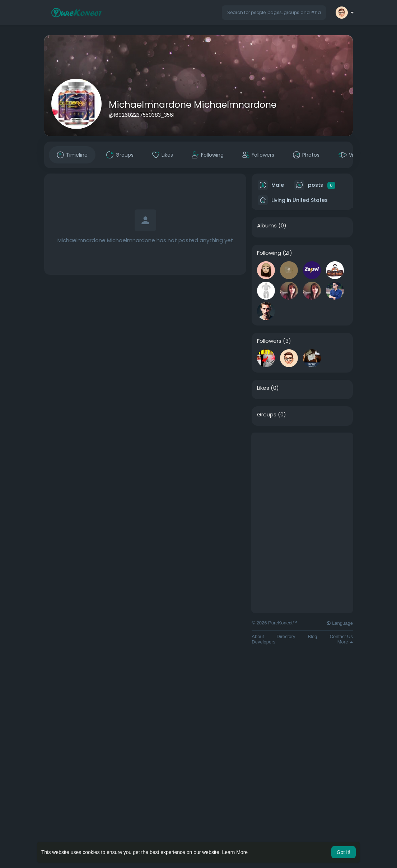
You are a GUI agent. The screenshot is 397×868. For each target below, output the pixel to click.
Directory (286, 636)
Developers (263, 642)
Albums (267, 226)
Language (340, 623)
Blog (313, 636)
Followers (269, 341)
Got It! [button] (344, 852)
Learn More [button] (235, 852)
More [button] (345, 642)
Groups (267, 415)
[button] (274, 13)
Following (269, 253)
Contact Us (341, 636)
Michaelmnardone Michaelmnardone (193, 105)
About (258, 636)
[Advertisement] (302, 478)
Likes (263, 388)
